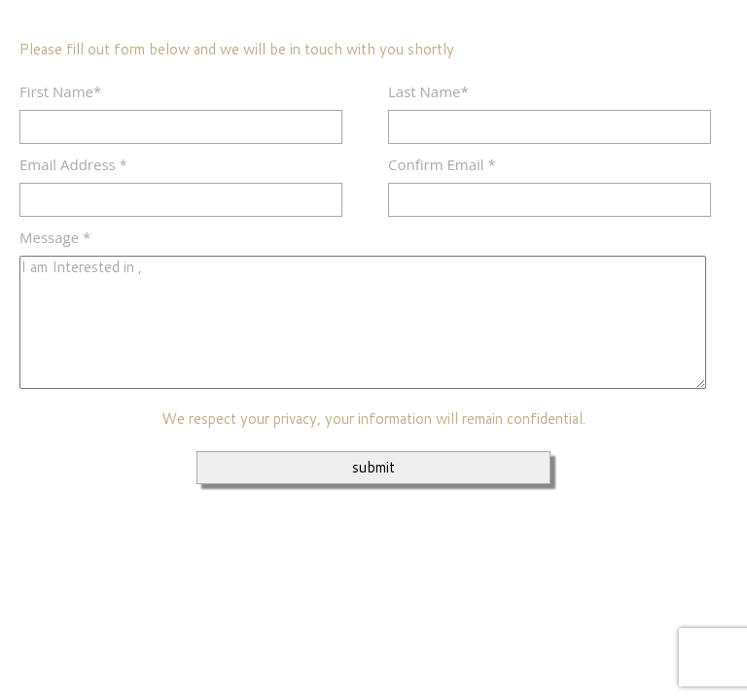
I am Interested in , (363, 322)
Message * (55, 237)
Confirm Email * (442, 164)
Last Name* (428, 91)
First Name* (60, 91)
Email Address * (73, 164)
